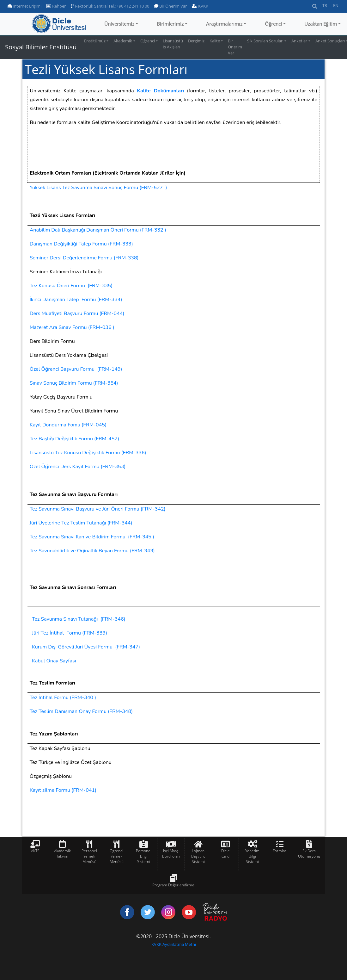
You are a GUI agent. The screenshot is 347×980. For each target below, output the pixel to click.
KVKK (200, 6)
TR (325, 5)
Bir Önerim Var (170, 6)
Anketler (299, 41)
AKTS (35, 851)
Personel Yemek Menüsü (89, 856)
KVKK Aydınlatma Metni (174, 944)
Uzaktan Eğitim (321, 24)
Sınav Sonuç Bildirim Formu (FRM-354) (74, 383)
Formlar (280, 851)
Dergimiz (196, 41)
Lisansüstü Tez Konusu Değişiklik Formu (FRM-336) (88, 453)
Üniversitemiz (119, 24)
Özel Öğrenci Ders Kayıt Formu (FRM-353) (78, 467)
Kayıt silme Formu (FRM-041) (63, 790)
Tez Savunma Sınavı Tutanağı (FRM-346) (79, 619)
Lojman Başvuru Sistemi (198, 856)
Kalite (215, 41)
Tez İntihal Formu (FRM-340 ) (63, 698)
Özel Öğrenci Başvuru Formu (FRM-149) (76, 369)
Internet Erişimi (24, 6)
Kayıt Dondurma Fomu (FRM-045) (68, 425)
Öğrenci (273, 24)
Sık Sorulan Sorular (265, 41)
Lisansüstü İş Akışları (173, 44)
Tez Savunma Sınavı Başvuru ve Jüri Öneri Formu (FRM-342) (98, 509)
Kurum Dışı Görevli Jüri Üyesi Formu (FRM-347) (86, 647)
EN (336, 5)
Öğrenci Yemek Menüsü (117, 856)
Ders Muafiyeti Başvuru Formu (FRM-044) (77, 313)
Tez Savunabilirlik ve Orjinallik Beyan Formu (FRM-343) (92, 551)
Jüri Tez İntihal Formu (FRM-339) (70, 633)
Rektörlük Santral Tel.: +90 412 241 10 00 (110, 6)
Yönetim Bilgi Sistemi (252, 856)
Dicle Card (225, 853)
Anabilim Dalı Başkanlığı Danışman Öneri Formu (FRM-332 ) (98, 230)
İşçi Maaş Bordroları (171, 853)
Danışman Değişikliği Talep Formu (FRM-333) (81, 244)
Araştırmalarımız (224, 24)
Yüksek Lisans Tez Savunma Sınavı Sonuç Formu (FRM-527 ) (98, 188)
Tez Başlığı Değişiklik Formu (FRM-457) (74, 439)
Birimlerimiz (170, 24)
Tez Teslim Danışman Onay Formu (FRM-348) (81, 711)
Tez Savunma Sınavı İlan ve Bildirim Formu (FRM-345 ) (92, 537)
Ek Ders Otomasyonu (309, 853)
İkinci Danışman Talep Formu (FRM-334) (76, 300)
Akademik (123, 41)
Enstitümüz (95, 41)
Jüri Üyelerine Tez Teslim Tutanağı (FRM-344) (81, 523)
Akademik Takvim (62, 853)
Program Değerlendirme (173, 885)
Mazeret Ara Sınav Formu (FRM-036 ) (72, 327)
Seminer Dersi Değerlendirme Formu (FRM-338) (84, 258)
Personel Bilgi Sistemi (144, 856)
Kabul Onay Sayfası (54, 661)
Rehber (56, 6)
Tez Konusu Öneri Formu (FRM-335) (71, 286)
